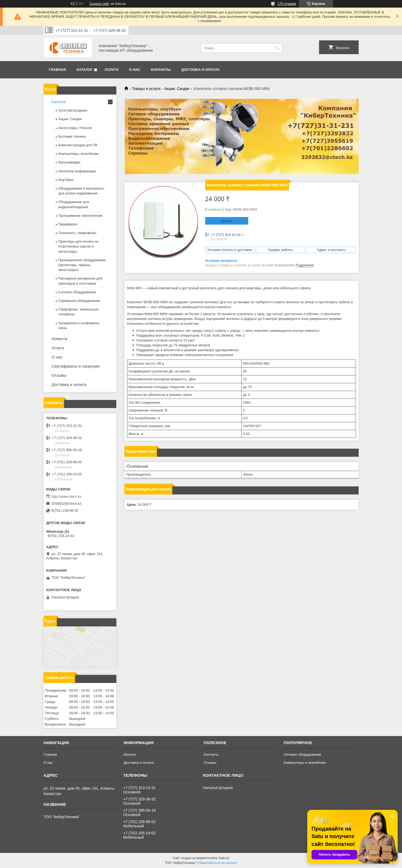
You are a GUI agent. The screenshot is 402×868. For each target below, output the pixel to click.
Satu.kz (224, 858)
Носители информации (77, 171)
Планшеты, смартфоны (77, 233)
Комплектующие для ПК (78, 145)
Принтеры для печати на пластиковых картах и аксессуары (78, 246)
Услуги (111, 70)
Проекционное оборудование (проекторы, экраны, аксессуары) (82, 265)
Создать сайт (99, 4)
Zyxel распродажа (73, 110)
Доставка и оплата (201, 70)
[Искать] (277, 48)
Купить (227, 221)
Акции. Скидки (177, 89)
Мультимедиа (69, 162)
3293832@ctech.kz (67, 503)
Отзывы (59, 375)
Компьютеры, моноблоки (78, 154)
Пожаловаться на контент (218, 863)
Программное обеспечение (81, 216)
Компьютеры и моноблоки (305, 763)
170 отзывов (287, 4)
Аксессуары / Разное (75, 128)
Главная (57, 70)
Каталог (85, 70)
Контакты (161, 70)
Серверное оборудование (79, 301)
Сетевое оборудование (77, 292)
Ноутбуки (66, 180)
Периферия (68, 224)
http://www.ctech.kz (67, 496)
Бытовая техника (72, 136)
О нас (135, 70)
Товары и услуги (146, 89)
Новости (60, 339)
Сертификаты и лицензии (76, 366)
